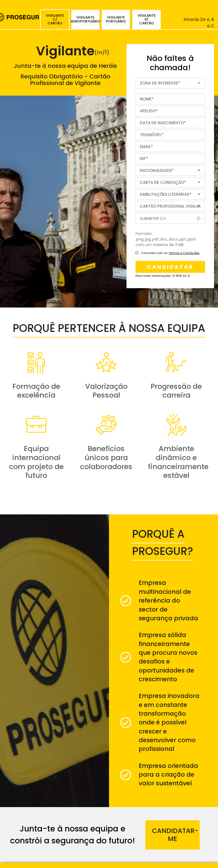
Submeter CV (153, 218)
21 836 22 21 (181, 276)
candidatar (170, 267)
